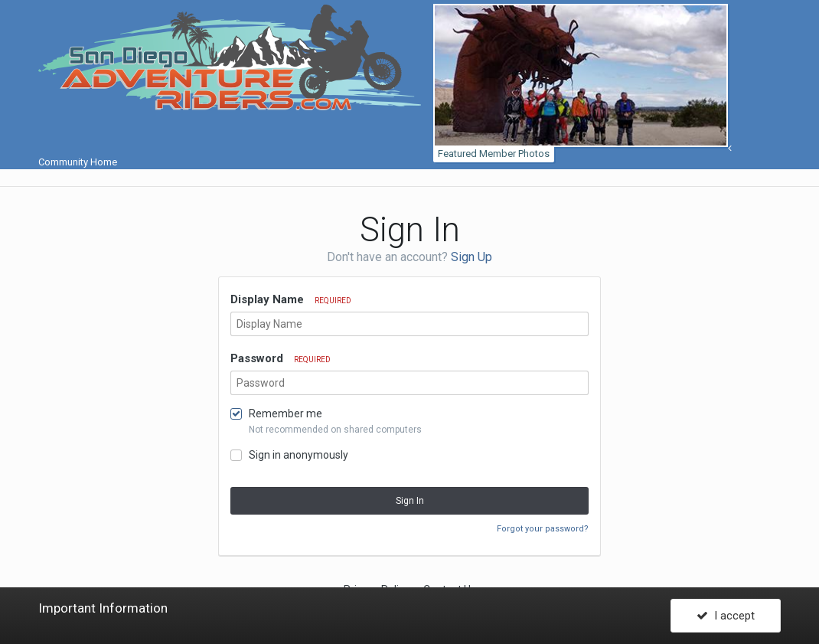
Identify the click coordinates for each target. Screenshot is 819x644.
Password (281, 358)
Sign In (410, 501)
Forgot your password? (543, 529)
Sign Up (471, 257)
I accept (726, 616)
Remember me (286, 414)
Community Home (385, 155)
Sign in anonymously (299, 455)
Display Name (291, 299)
